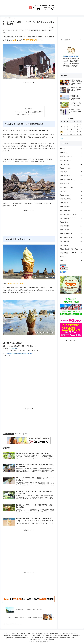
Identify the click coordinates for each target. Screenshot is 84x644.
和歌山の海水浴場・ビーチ (71, 218)
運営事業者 (52, 639)
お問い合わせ (45, 639)
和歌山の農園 (71, 245)
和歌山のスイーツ (71, 176)
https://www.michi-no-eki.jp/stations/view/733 (19, 353)
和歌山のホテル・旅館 (71, 187)
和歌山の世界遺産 (71, 195)
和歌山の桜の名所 (71, 211)
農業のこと (71, 257)
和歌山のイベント (71, 160)
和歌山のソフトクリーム (8, 434)
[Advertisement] (29, 94)
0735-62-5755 (13, 348)
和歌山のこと (71, 153)
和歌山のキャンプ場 (71, 168)
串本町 (26, 434)
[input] (71, 40)
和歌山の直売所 (71, 230)
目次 (27, 109)
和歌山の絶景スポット (71, 238)
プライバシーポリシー (35, 639)
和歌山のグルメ (71, 172)
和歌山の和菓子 (71, 207)
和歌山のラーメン (71, 191)
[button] (81, 40)
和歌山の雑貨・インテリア (71, 253)
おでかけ (71, 149)
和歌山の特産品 (71, 226)
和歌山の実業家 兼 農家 (71, 56)
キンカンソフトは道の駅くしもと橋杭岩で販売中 (29, 112)
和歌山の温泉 (71, 222)
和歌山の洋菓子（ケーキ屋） (71, 214)
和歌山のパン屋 (71, 184)
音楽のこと (71, 261)
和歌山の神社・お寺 (71, 234)
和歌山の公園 (71, 203)
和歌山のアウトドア (71, 157)
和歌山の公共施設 (71, 199)
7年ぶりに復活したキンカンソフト (26, 114)
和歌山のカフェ (71, 164)
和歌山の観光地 (71, 241)
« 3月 (61, 138)
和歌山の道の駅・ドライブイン (71, 249)
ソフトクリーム (19, 434)
